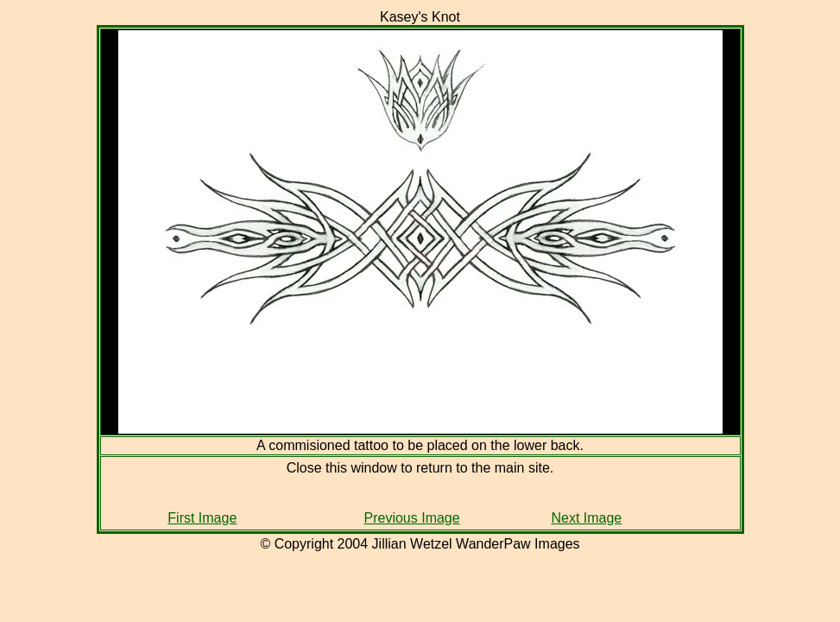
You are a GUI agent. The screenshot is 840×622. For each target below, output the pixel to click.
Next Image (586, 518)
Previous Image (412, 518)
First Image (202, 518)
